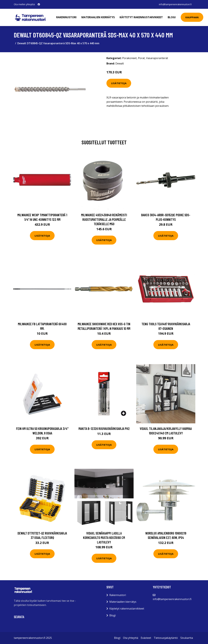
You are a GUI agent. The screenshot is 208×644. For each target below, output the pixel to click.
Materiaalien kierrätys (98, 17)
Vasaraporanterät (157, 58)
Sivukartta (187, 638)
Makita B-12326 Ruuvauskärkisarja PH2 (104, 428)
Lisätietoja (119, 83)
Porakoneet (129, 58)
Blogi (172, 17)
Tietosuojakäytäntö (166, 638)
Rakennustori (66, 17)
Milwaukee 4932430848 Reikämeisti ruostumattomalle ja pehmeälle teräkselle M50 (104, 219)
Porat (141, 58)
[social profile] (39, 4)
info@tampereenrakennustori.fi (175, 4)
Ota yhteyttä (131, 638)
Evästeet (146, 638)
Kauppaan (192, 17)
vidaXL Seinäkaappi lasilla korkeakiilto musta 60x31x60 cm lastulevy (104, 538)
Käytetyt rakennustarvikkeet (141, 17)
